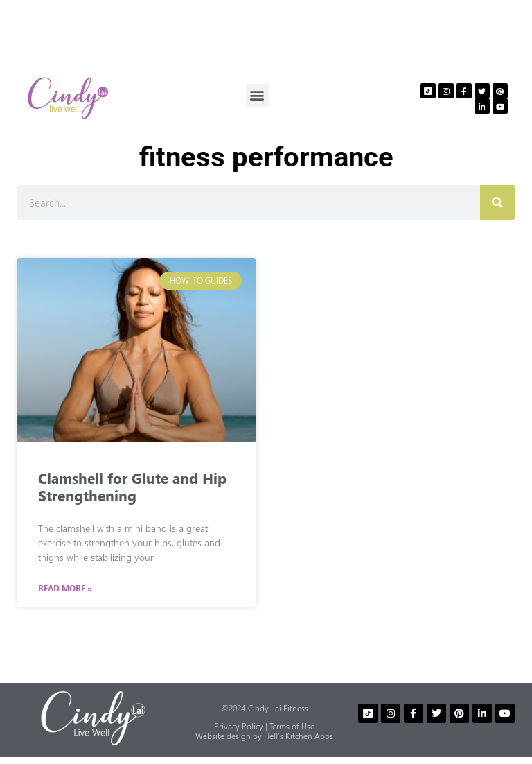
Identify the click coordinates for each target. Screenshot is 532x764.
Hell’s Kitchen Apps (299, 736)
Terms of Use (292, 726)
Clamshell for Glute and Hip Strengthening (132, 486)
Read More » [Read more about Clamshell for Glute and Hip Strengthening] (65, 589)
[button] (257, 95)
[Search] (497, 202)
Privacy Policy (239, 726)
